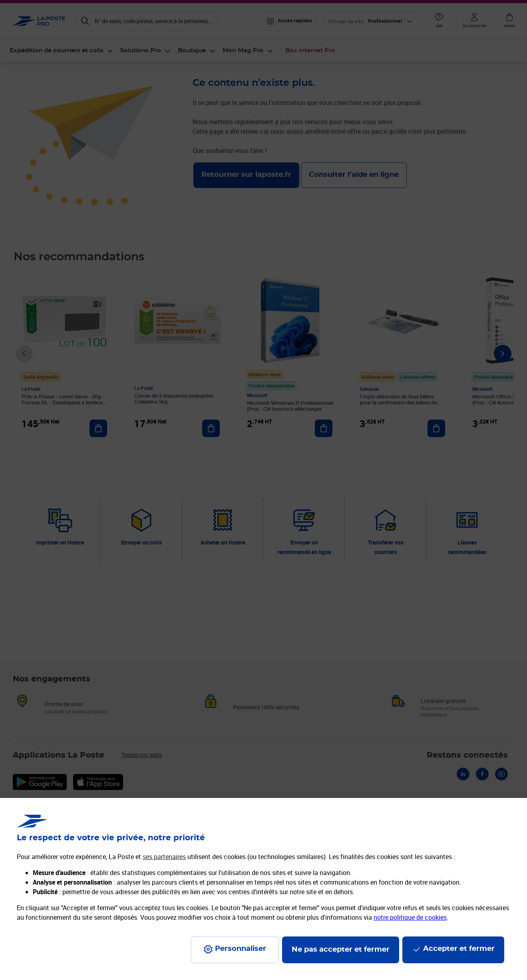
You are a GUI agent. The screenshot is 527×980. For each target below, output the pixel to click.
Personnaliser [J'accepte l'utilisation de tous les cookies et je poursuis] (241, 949)
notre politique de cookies (410, 917)
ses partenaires (164, 857)
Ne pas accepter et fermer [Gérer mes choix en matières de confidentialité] (341, 950)
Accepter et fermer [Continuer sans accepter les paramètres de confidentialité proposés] (459, 949)
